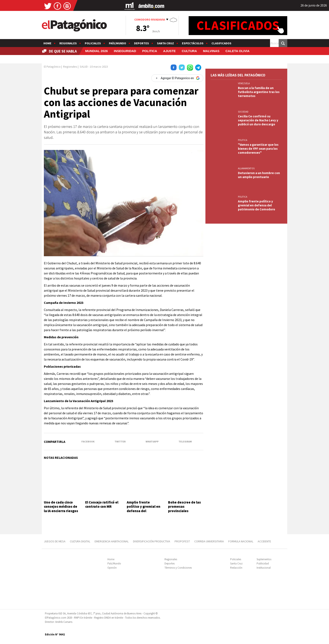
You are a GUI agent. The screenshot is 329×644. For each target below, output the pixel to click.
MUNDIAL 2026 (97, 51)
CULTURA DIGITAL (80, 541)
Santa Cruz (165, 43)
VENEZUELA (244, 83)
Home (47, 43)
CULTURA (189, 51)
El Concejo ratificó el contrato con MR (102, 504)
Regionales (68, 43)
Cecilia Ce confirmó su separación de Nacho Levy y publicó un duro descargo (258, 120)
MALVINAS (211, 51)
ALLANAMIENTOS (246, 168)
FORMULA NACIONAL (241, 541)
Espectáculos (193, 43)
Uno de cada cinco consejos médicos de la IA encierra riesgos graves (61, 509)
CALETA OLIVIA (237, 51)
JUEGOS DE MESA (55, 541)
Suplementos (264, 559)
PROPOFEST (182, 541)
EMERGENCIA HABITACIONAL (112, 541)
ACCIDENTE (265, 541)
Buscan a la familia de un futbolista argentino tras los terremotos (259, 92)
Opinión (112, 568)
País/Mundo (117, 43)
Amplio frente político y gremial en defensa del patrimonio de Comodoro (144, 511)
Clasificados (221, 43)
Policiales (93, 43)
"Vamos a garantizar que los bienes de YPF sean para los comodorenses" (258, 149)
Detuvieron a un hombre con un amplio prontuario (259, 175)
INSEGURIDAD (125, 51)
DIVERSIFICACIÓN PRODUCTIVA (152, 541)
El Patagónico (52, 67)
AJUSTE (169, 51)
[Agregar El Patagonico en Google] (177, 78)
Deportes (142, 43)
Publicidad (263, 563)
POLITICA (150, 51)
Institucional (264, 568)
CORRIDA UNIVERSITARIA (209, 541)
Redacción (236, 568)
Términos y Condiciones (178, 568)
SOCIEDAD (243, 112)
